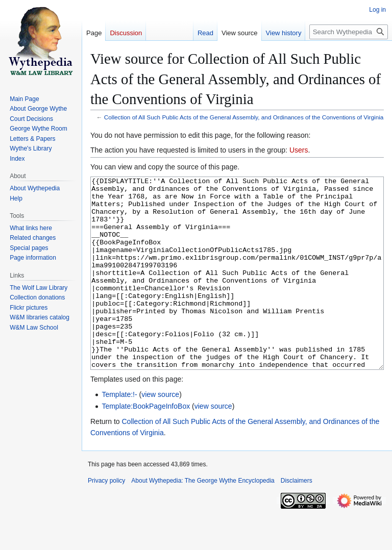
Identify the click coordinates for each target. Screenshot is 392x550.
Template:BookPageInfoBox (146, 444)
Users (299, 150)
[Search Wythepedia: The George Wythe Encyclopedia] (349, 32)
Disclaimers (297, 519)
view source (160, 433)
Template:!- (119, 433)
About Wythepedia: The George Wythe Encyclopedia (203, 519)
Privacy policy (106, 519)
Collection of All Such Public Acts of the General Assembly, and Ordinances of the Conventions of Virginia (244, 117)
